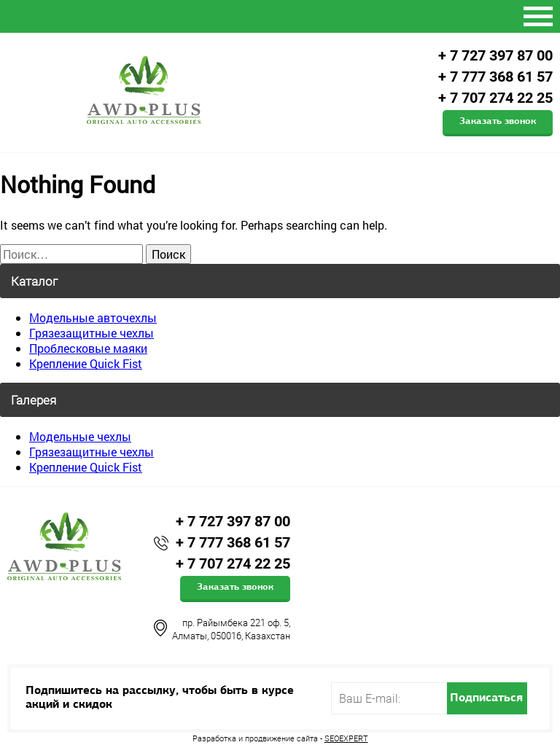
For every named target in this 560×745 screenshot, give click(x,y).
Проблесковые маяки (88, 348)
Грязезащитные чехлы (92, 333)
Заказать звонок (498, 121)
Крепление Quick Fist (86, 363)
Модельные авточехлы (93, 317)
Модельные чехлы (80, 436)
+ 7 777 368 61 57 (495, 77)
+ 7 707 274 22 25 (495, 98)
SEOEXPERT (346, 738)
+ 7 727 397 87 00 (495, 55)
